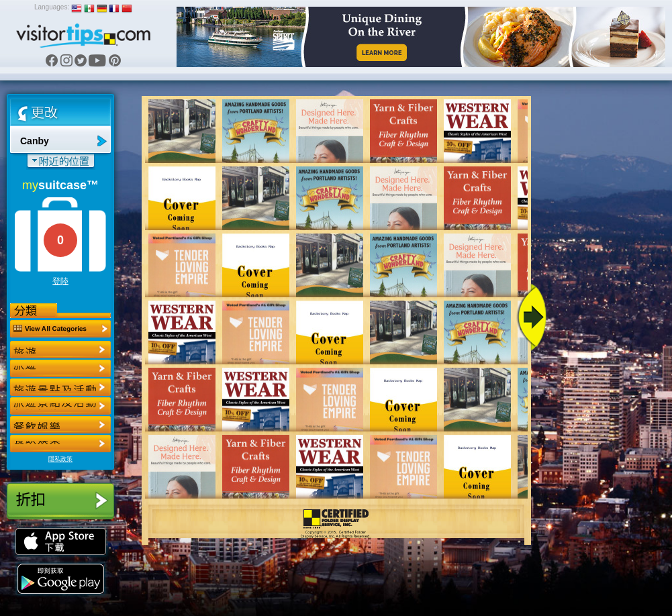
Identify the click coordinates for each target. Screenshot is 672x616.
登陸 (60, 281)
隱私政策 (60, 459)
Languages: (52, 7)
